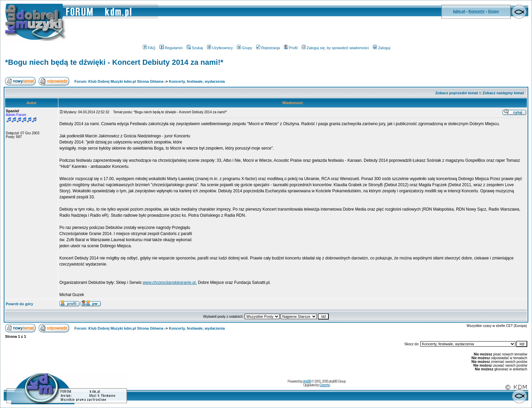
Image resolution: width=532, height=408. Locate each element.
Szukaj (195, 48)
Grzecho (325, 385)
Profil (291, 48)
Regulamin (171, 48)
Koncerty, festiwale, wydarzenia (197, 81)
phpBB (307, 381)
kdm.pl (459, 11)
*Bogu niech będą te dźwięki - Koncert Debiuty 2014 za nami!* (114, 62)
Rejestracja (268, 48)
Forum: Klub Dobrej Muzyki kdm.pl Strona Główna (119, 81)
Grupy (493, 11)
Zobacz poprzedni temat (457, 93)
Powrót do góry (20, 304)
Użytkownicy (220, 48)
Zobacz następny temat (503, 93)
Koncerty (477, 11)
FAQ (149, 48)
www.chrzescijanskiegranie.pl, (169, 283)
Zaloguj (382, 48)
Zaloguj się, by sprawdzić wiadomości (335, 48)
